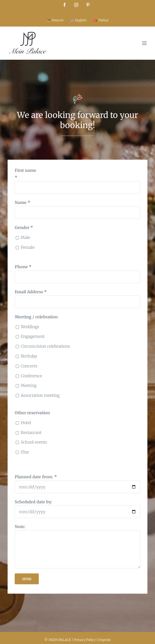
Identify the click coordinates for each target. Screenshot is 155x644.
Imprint (104, 640)
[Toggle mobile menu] (145, 43)
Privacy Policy (85, 640)
